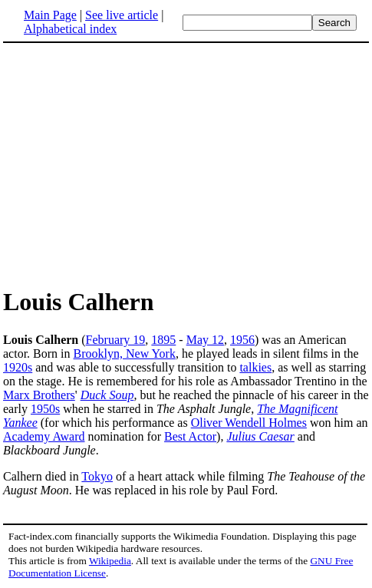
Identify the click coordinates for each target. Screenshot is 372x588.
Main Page (50, 15)
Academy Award (44, 436)
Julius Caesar (260, 436)
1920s (18, 367)
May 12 (205, 340)
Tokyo (97, 476)
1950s (45, 409)
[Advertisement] (132, 164)
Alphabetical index (70, 29)
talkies (255, 367)
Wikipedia (110, 561)
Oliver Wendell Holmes (249, 423)
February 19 (116, 340)
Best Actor (190, 436)
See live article (122, 15)
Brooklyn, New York (125, 353)
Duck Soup (107, 395)
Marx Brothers (39, 395)
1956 (242, 340)
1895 (163, 340)
